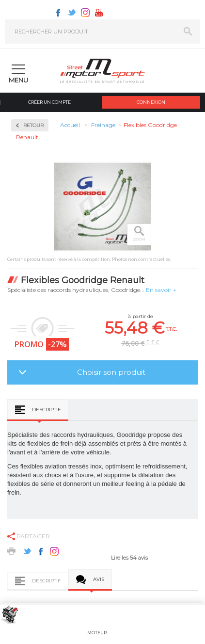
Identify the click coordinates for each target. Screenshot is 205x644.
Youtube (99, 13)
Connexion (151, 102)
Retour (33, 125)
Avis (99, 579)
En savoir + (161, 290)
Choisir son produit (111, 372)
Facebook (58, 13)
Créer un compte (49, 102)
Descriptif (46, 410)
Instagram (85, 13)
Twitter (72, 13)
